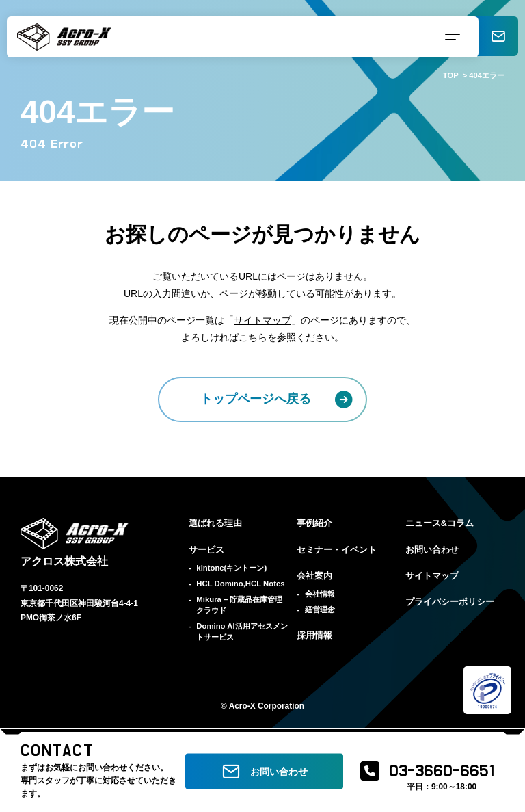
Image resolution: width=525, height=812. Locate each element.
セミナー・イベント (337, 550)
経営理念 (320, 610)
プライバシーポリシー (450, 602)
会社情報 (320, 594)
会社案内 (314, 576)
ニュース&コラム (440, 523)
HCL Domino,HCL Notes (240, 584)
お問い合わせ (432, 550)
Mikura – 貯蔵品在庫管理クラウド (239, 605)
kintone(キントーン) (231, 568)
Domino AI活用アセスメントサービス (242, 631)
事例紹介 (314, 523)
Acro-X (242, 706)
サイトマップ (262, 320)
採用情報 (314, 636)
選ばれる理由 (215, 523)
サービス (206, 550)
